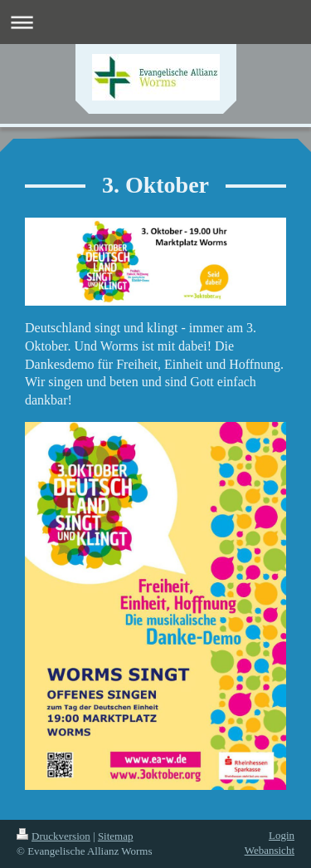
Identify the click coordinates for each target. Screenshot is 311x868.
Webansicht (270, 850)
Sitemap (116, 836)
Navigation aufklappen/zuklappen (155, 22)
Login (282, 835)
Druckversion (53, 836)
